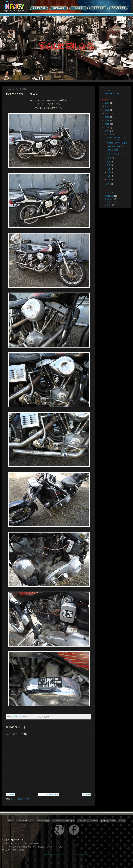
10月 (109, 158)
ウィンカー (109, 199)
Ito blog (108, 90)
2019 (107, 117)
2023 (107, 106)
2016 (107, 128)
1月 (109, 179)
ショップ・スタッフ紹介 (88, 821)
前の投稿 (86, 794)
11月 (109, 134)
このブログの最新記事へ (48, 794)
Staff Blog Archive (112, 93)
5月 (109, 165)
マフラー (108, 205)
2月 (109, 176)
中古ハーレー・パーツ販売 (63, 821)
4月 (109, 169)
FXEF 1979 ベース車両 (116, 147)
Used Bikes (109, 196)
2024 (107, 103)
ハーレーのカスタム (25, 821)
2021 (107, 110)
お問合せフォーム (108, 821)
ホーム (11, 821)
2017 (107, 124)
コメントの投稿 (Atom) (20, 799)
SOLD (107, 193)
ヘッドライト (110, 202)
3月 (109, 172)
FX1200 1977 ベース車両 (117, 143)
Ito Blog (122, 821)
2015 (107, 131)
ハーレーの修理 (43, 821)
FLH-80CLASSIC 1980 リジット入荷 (118, 138)
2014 (107, 184)
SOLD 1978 (113, 150)
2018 (107, 121)
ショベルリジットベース (118, 154)
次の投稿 (10, 794)
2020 (107, 113)
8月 (109, 162)
